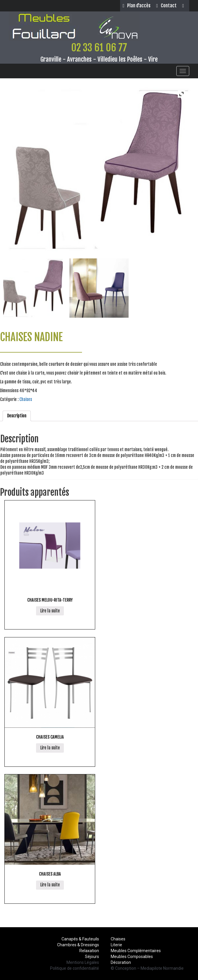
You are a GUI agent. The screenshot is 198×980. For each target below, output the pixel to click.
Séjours (92, 957)
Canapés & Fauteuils (80, 939)
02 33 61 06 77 (99, 48)
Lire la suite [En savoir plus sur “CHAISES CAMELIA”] (50, 748)
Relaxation (89, 951)
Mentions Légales (83, 962)
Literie (116, 945)
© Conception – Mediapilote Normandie (147, 968)
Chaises (26, 399)
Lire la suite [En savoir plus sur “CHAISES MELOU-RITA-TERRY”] (50, 611)
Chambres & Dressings (78, 945)
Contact (166, 6)
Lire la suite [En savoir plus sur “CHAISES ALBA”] (50, 885)
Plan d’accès (136, 6)
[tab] (17, 416)
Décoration (121, 962)
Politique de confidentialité (75, 968)
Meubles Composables (132, 957)
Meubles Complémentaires (136, 951)
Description (17, 416)
